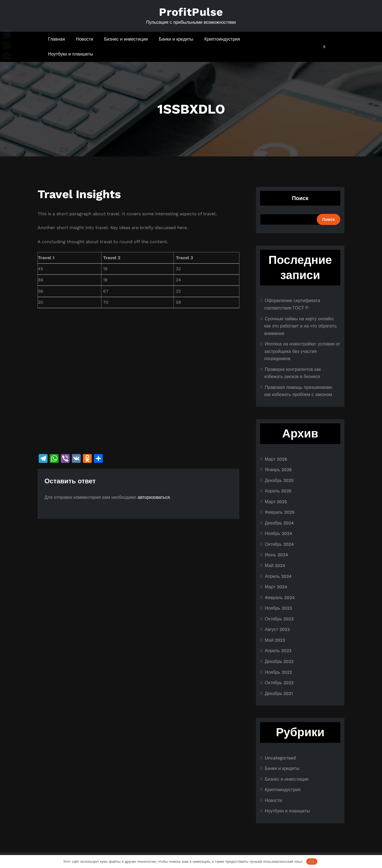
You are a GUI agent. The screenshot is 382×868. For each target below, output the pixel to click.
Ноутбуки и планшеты (71, 54)
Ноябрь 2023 (278, 608)
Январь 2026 (278, 470)
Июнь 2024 (276, 555)
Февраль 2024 (280, 598)
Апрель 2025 (278, 491)
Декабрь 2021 (279, 693)
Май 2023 (275, 640)
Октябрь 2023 (279, 619)
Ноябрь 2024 (278, 533)
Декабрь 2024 (279, 523)
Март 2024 (276, 587)
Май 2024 (275, 566)
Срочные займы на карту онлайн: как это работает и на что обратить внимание (301, 326)
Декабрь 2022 (279, 661)
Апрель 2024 (278, 576)
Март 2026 (276, 459)
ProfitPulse (191, 12)
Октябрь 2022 (279, 683)
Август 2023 (277, 629)
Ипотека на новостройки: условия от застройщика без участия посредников (302, 351)
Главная (57, 39)
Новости (85, 39)
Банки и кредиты (176, 39)
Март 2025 (276, 502)
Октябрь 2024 (279, 544)
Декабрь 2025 (279, 480)
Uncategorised (280, 758)
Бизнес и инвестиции (126, 39)
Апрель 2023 (278, 651)
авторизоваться (154, 497)
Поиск (300, 198)
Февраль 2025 (280, 512)
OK (312, 862)
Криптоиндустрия (222, 39)
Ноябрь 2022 (278, 672)
